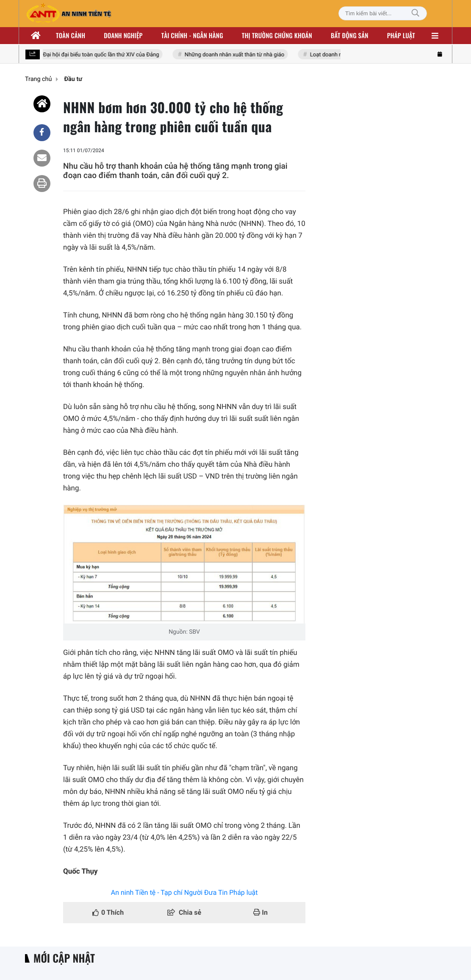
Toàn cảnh (71, 36)
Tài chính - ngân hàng (192, 36)
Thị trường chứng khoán (277, 36)
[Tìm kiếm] (416, 13)
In (260, 912)
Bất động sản (350, 36)
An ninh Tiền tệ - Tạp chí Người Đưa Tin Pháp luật (184, 892)
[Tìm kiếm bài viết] (383, 13)
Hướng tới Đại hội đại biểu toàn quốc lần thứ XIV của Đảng (89, 55)
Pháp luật (401, 36)
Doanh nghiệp (123, 36)
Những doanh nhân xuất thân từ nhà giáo (235, 55)
